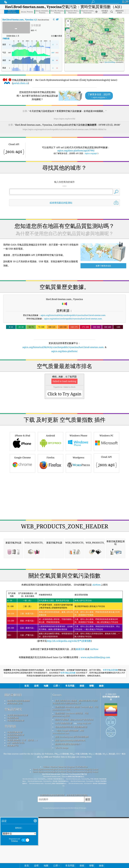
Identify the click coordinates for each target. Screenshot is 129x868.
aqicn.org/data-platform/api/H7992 (76, 151)
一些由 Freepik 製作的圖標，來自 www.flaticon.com (68, 803)
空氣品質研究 (13, 780)
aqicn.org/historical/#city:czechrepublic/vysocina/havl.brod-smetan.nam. (73, 315)
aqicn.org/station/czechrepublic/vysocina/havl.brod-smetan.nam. (73, 319)
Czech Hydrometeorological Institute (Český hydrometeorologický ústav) (65, 840)
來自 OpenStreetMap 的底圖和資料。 (71, 811)
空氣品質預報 (13, 808)
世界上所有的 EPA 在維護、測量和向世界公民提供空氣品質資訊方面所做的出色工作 (75, 773)
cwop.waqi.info (84, 794)
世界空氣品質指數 (110, 741)
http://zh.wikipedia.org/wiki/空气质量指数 (69, 712)
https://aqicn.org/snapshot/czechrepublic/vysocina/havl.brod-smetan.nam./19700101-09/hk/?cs (64, 129)
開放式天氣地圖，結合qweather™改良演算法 (74, 790)
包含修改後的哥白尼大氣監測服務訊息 (71, 798)
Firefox (51, 498)
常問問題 (10, 797)
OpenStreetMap (110, 62)
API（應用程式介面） (16, 813)
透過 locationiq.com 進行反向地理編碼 (72, 807)
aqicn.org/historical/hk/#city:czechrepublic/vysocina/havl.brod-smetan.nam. (63, 347)
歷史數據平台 (13, 816)
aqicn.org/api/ (91, 153)
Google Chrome (23, 498)
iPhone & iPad (23, 476)
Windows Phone (78, 476)
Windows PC (106, 476)
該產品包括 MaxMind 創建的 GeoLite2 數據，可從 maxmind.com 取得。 (75, 779)
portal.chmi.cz (20, 83)
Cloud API (106, 498)
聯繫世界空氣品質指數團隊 (19, 771)
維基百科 (80, 720)
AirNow (96, 655)
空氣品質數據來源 (15, 803)
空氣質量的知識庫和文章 (18, 786)
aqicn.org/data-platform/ (64, 351)
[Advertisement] (65, 375)
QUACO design (62, 818)
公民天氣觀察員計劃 (64, 794)
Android (51, 476)
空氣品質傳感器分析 (16, 791)
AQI (20, 20)
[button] (84, 60)
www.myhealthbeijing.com (95, 728)
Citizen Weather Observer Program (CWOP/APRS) (65, 837)
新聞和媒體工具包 (15, 774)
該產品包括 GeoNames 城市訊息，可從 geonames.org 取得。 (70, 785)
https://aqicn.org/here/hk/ (65, 119)
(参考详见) (64, 687)
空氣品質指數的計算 (16, 805)
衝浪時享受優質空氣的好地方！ (68, 815)
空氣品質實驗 (13, 788)
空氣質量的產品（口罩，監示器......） (23, 811)
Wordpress (78, 498)
